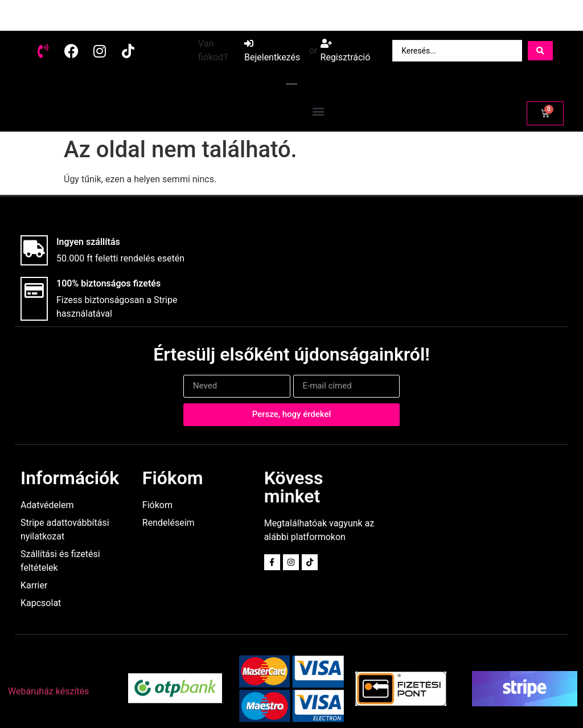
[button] (319, 111)
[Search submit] (540, 51)
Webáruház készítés (48, 691)
